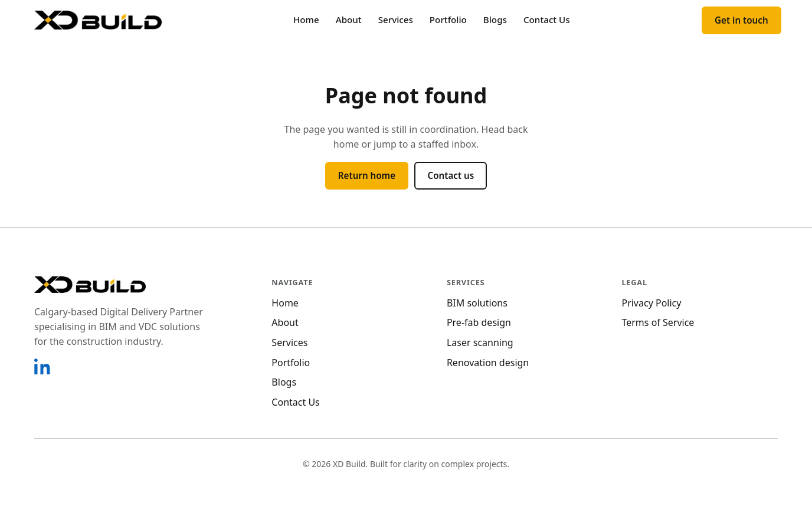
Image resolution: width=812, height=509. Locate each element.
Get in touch (741, 20)
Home (306, 19)
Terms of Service (658, 322)
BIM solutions (477, 303)
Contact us (451, 175)
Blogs (495, 19)
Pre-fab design (479, 322)
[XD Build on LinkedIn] (42, 366)
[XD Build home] (98, 20)
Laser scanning (480, 342)
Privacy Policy (651, 303)
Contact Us (547, 19)
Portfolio (448, 19)
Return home (367, 175)
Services (396, 19)
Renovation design (488, 363)
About (349, 19)
